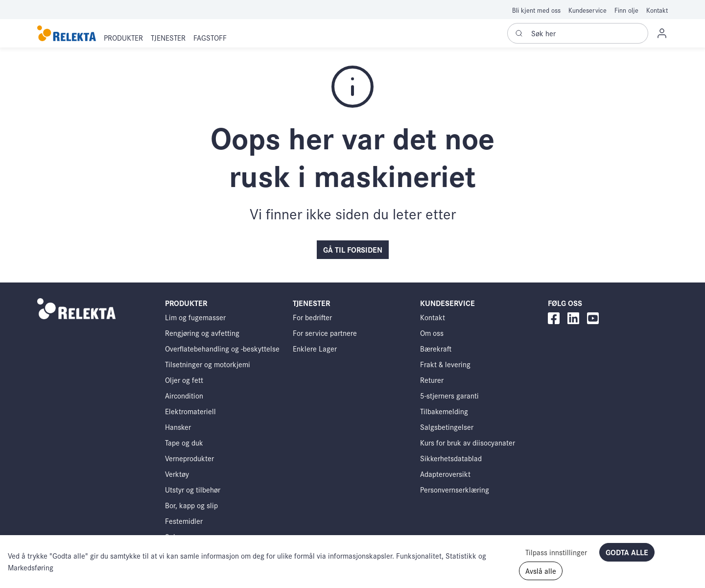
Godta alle (627, 552)
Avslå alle (541, 571)
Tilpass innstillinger (556, 552)
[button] (123, 38)
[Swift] (67, 34)
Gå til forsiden (353, 249)
